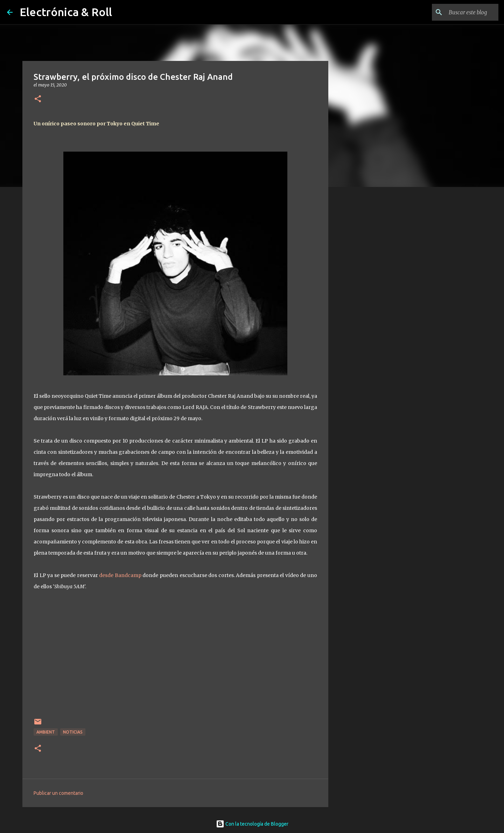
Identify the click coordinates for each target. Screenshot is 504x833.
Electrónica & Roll (66, 12)
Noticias (73, 732)
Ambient (46, 732)
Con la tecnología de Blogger (252, 824)
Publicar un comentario (58, 793)
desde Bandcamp (120, 575)
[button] (38, 99)
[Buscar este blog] (462, 12)
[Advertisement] (364, 303)
